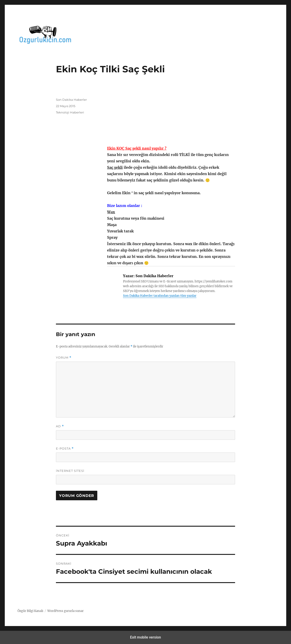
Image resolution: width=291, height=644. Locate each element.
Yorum (64, 358)
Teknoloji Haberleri (70, 112)
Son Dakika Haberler (71, 100)
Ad (60, 426)
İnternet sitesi (70, 471)
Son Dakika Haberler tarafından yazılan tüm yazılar (160, 296)
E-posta (65, 449)
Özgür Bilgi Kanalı (30, 611)
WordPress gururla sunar (65, 611)
